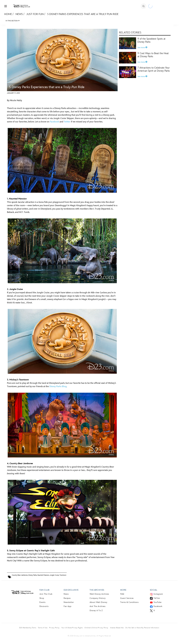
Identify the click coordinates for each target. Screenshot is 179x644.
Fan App (67, 606)
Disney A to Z (96, 611)
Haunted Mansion (43, 575)
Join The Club (46, 594)
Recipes (67, 598)
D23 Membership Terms (28, 628)
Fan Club (44, 590)
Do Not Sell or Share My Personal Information (142, 628)
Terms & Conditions (129, 602)
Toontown (63, 575)
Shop (42, 598)
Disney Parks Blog (58, 386)
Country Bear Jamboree (20, 575)
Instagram (158, 594)
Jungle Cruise (54, 575)
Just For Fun (35, 14)
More (123, 590)
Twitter (67, 122)
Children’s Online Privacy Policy (96, 628)
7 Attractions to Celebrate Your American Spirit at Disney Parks (154, 69)
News (19, 14)
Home (8, 14)
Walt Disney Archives (99, 594)
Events (43, 602)
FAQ (122, 594)
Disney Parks (33, 575)
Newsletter (69, 602)
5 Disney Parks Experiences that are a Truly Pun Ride (83, 14)
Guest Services (127, 598)
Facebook (54, 122)
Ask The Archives (98, 606)
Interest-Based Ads (117, 628)
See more (142, 48)
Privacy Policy (54, 628)
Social (154, 590)
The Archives (97, 590)
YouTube (158, 602)
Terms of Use (43, 628)
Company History (98, 598)
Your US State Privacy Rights (72, 628)
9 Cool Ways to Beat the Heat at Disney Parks (153, 55)
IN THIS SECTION (12, 21)
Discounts (44, 606)
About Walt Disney (98, 602)
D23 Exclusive (71, 590)
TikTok (157, 598)
